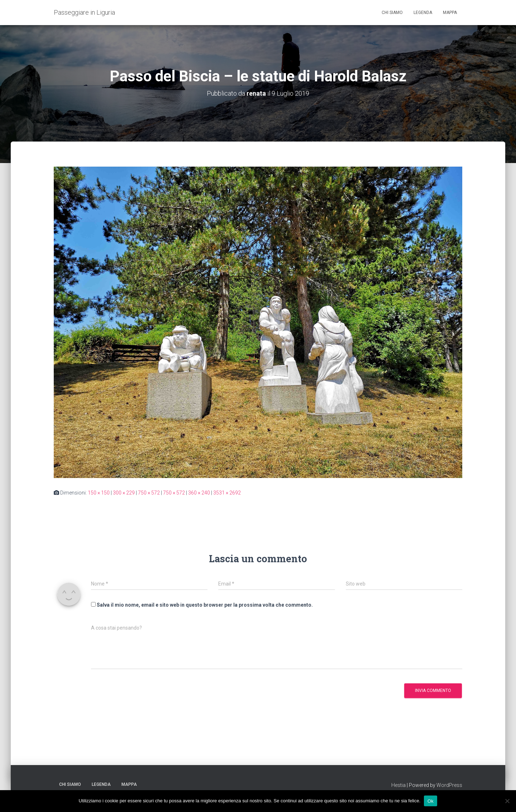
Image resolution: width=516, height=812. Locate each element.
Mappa (450, 13)
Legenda (423, 13)
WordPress (449, 785)
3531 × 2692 (227, 493)
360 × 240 (199, 493)
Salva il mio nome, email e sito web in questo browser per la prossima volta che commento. (205, 605)
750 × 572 (149, 493)
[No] (507, 801)
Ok (431, 801)
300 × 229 (124, 493)
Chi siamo (392, 13)
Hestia (398, 785)
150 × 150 (99, 493)
